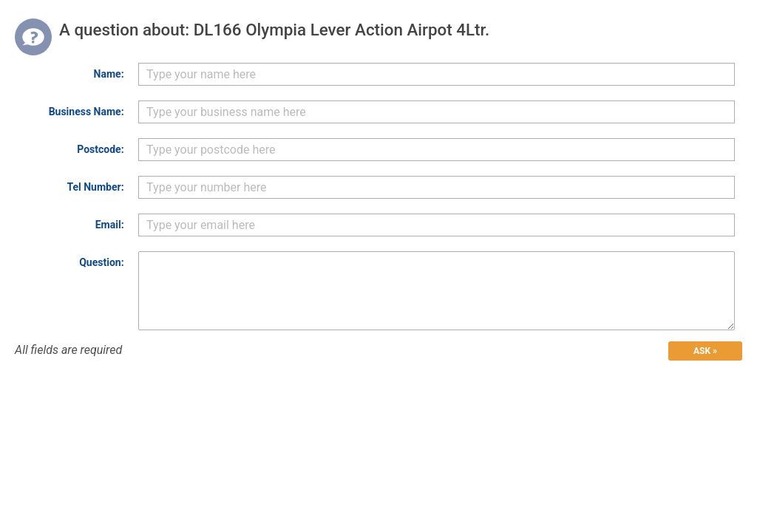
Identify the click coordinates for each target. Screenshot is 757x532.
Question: (101, 262)
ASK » (705, 351)
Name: (109, 74)
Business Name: (86, 112)
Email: (110, 225)
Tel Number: (95, 187)
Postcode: (100, 149)
